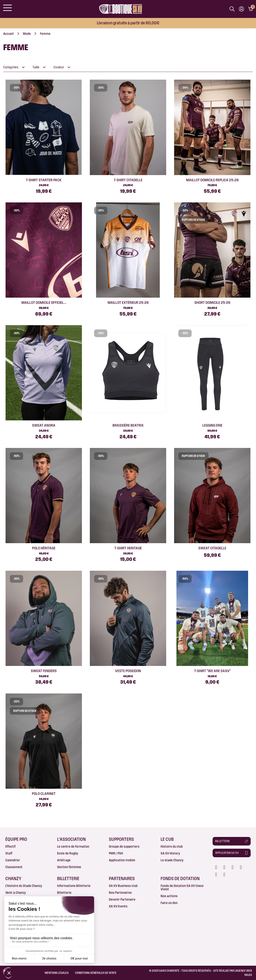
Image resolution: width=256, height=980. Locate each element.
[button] (232, 841)
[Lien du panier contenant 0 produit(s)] (251, 9)
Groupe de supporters (124, 846)
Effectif (10, 846)
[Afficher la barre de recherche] (232, 9)
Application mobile (122, 860)
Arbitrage (64, 860)
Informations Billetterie (74, 886)
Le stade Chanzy (172, 860)
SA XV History (170, 853)
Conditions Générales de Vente (96, 973)
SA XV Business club (123, 886)
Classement (14, 867)
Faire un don (169, 903)
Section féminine (69, 867)
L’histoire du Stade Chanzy (24, 886)
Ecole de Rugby (68, 853)
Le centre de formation (73, 846)
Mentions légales (57, 973)
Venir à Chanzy (16, 893)
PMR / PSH (116, 853)
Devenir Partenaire (122, 899)
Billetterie (64, 893)
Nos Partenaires (120, 893)
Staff (9, 853)
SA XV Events (118, 906)
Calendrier (13, 860)
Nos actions (169, 896)
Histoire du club (172, 846)
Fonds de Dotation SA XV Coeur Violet (182, 887)
